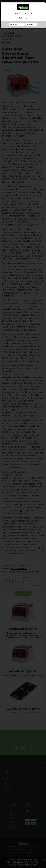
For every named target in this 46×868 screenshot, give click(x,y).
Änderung (31, 24)
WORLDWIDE (17, 24)
